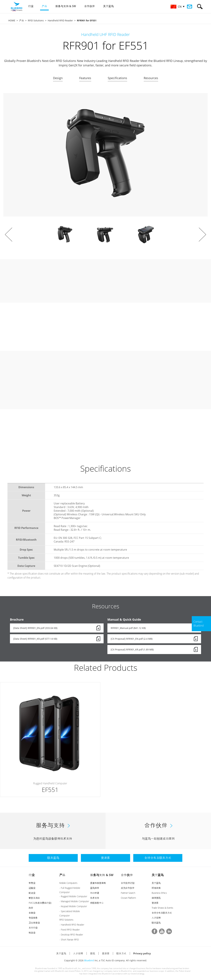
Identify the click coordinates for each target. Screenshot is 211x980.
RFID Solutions (36, 20)
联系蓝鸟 (156, 923)
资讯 (92, 953)
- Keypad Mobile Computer (73, 906)
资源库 (155, 903)
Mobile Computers (68, 883)
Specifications (117, 78)
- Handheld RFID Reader (72, 925)
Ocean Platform (128, 898)
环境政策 (156, 888)
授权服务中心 (97, 903)
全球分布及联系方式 (162, 913)
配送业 (32, 893)
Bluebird (89, 960)
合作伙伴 (127, 875)
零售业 (32, 883)
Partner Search (128, 893)
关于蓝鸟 (158, 875)
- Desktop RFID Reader (71, 935)
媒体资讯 (156, 898)
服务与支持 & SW (102, 875)
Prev (9, 235)
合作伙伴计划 (128, 883)
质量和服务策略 (98, 883)
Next (202, 235)
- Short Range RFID (69, 940)
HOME (12, 20)
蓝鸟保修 (95, 888)
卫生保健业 (34, 923)
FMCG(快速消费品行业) (40, 903)
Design (58, 78)
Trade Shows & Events (162, 908)
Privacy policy (142, 953)
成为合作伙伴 (128, 888)
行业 (32, 875)
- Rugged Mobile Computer (73, 896)
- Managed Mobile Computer (74, 901)
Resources (151, 78)
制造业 (32, 933)
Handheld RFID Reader (60, 20)
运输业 (32, 888)
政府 (31, 908)
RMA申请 (95, 893)
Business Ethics (159, 893)
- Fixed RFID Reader (70, 930)
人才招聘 (156, 918)
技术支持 (95, 898)
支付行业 (33, 928)
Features (85, 78)
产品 (22, 20)
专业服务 (33, 918)
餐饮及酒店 (34, 898)
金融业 (32, 913)
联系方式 (121, 953)
